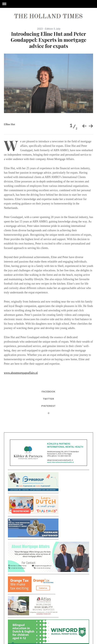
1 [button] (71, 126)
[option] (49, 83)
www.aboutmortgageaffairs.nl (21, 373)
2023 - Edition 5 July (49, 29)
